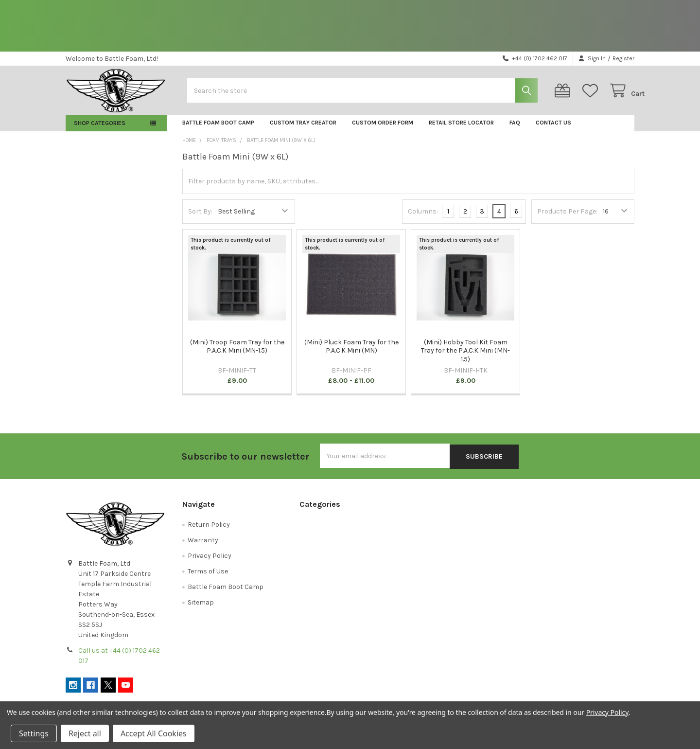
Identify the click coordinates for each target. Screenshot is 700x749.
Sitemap (201, 609)
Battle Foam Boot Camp (218, 130)
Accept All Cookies (154, 733)
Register (623, 58)
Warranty (203, 547)
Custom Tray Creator (303, 130)
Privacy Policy (210, 562)
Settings (34, 733)
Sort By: (200, 219)
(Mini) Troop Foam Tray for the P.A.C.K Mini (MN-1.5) (237, 354)
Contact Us (553, 130)
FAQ (515, 130)
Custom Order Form (383, 130)
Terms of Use (208, 578)
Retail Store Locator (461, 130)
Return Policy (209, 531)
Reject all (85, 733)
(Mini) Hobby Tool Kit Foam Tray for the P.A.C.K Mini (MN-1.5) (465, 358)
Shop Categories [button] (100, 131)
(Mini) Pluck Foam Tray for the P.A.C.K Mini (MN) (351, 354)
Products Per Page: (567, 219)
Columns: (423, 219)
